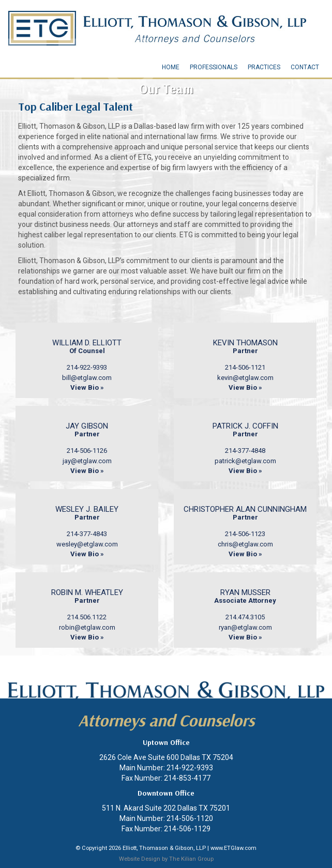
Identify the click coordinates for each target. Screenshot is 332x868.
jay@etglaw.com (87, 461)
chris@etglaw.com (245, 544)
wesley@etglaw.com (87, 544)
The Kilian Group (191, 859)
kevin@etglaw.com (245, 378)
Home (171, 67)
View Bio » (87, 387)
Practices (264, 67)
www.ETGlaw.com (233, 848)
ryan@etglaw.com (245, 627)
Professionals (214, 67)
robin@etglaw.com (87, 627)
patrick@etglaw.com (245, 461)
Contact (305, 67)
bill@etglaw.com (87, 378)
